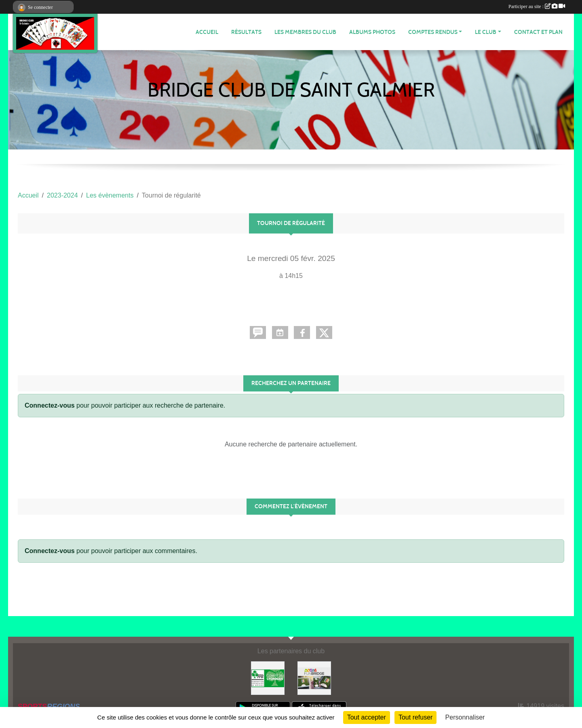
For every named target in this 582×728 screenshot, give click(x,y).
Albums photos (372, 32)
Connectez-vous (50, 405)
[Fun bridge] (314, 678)
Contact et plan (538, 32)
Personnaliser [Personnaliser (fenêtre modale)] (465, 717)
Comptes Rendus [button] (433, 32)
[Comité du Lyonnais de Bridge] (268, 678)
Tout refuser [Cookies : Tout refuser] (415, 717)
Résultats (246, 32)
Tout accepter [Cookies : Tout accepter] (367, 717)
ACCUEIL (207, 32)
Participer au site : (537, 6)
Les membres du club (305, 32)
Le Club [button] (486, 32)
